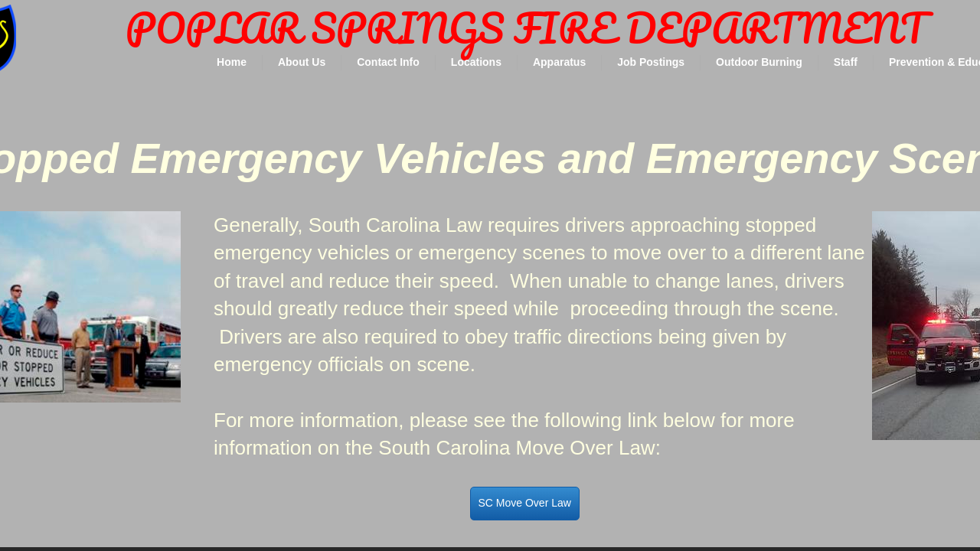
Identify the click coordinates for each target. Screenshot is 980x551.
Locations (476, 62)
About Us (302, 62)
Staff (846, 62)
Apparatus (559, 62)
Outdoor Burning (759, 62)
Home (232, 62)
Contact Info (388, 62)
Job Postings (651, 62)
